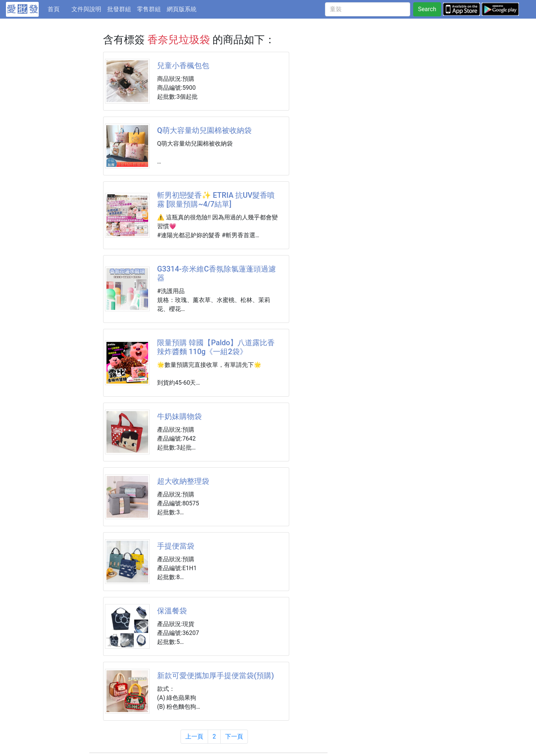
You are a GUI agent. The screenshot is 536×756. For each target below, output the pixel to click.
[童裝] (368, 9)
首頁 (58, 9)
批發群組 (119, 9)
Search (427, 9)
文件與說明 (86, 9)
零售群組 (149, 9)
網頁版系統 (182, 9)
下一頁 (234, 736)
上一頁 (194, 736)
